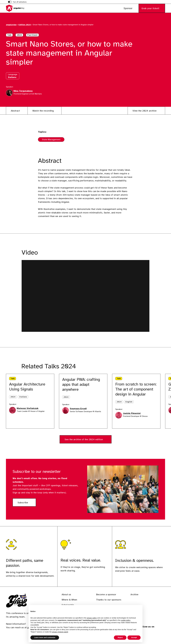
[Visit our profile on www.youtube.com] (161, 634)
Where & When (69, 600)
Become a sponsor (106, 594)
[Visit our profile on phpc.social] (155, 634)
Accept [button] (134, 637)
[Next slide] (16, 367)
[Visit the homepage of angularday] (18, 8)
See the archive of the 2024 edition (84, 439)
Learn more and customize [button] (45, 637)
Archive (134, 594)
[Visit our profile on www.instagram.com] (149, 634)
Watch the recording (43, 111)
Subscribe (27, 504)
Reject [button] (120, 637)
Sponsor (128, 8)
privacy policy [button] (92, 618)
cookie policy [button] (126, 620)
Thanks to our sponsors (109, 600)
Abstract (15, 111)
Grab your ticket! (150, 8)
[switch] (17, 2)
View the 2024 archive (145, 111)
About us (66, 594)
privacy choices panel (60, 632)
